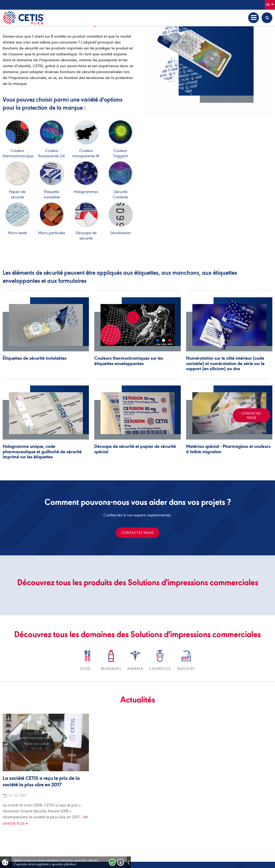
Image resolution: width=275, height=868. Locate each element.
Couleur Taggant (120, 151)
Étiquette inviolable (52, 192)
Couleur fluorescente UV (52, 151)
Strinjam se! (112, 862)
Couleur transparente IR (86, 151)
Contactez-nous (138, 533)
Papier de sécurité (17, 192)
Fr (270, 4)
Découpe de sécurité (86, 233)
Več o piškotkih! (121, 862)
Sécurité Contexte (120, 192)
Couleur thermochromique (18, 151)
